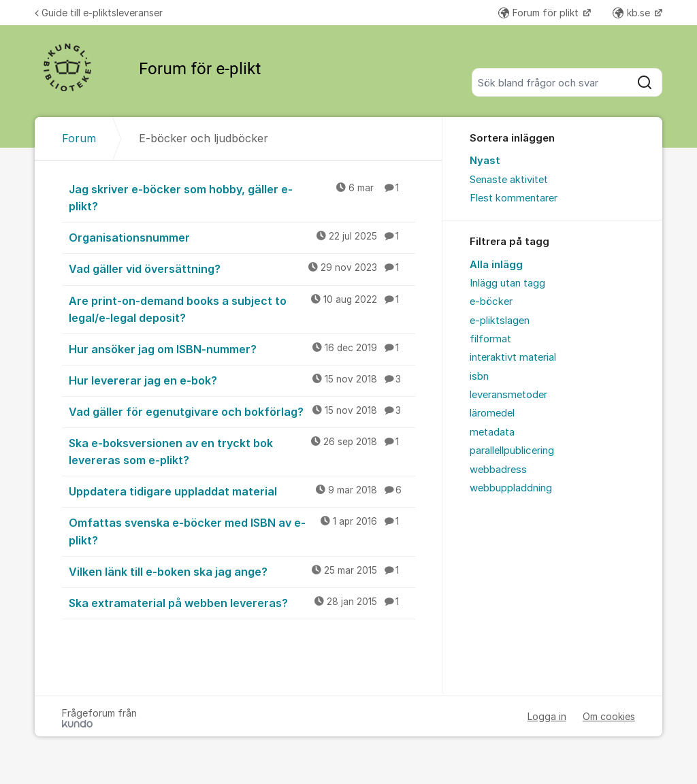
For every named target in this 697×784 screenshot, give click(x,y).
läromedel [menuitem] (492, 413)
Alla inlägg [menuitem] (496, 265)
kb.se (633, 13)
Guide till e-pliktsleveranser (99, 13)
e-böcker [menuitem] (491, 301)
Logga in (547, 716)
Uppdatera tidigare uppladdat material (242, 491)
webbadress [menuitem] (498, 470)
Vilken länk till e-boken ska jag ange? (242, 571)
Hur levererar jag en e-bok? (242, 380)
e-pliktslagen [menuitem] (500, 321)
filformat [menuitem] (490, 339)
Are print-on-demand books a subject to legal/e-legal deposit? (242, 309)
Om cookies (609, 716)
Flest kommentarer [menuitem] (514, 198)
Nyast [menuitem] (485, 161)
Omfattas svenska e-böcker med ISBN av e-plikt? (242, 530)
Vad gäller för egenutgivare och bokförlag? (242, 411)
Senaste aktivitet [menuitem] (509, 180)
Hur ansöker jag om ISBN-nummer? (242, 348)
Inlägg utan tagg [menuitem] (507, 283)
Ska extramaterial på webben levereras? (242, 602)
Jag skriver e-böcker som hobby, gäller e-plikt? (242, 197)
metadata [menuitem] (492, 432)
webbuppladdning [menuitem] (511, 488)
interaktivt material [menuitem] (513, 357)
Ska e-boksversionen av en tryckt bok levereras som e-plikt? (242, 451)
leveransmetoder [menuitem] (508, 395)
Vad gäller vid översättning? (242, 268)
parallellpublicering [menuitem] (512, 451)
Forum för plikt (540, 13)
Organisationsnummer (242, 237)
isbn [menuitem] (479, 376)
